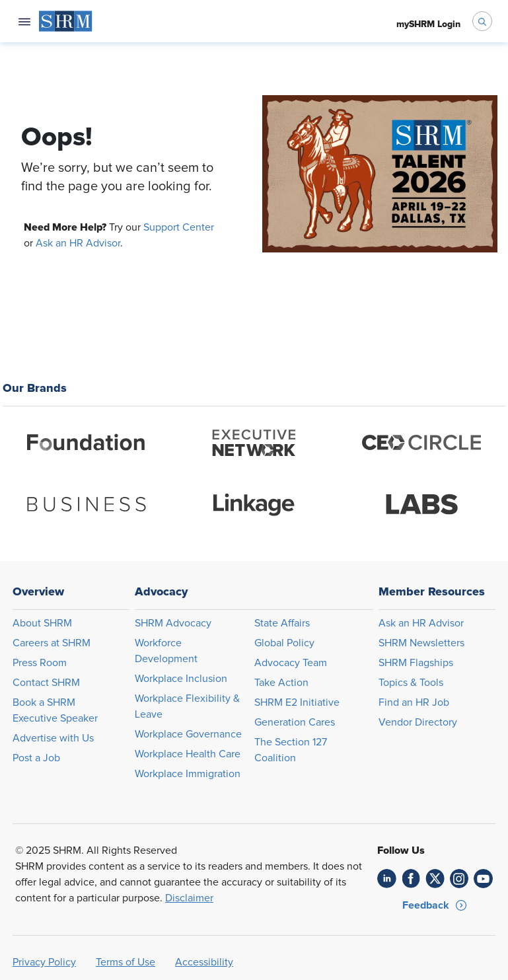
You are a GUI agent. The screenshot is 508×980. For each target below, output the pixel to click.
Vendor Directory (418, 722)
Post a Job (36, 758)
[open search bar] (482, 21)
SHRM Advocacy (173, 623)
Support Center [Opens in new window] (179, 227)
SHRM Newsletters (421, 643)
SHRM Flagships (416, 663)
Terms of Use (126, 962)
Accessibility (204, 962)
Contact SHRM (46, 683)
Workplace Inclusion (181, 679)
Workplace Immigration (188, 774)
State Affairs (282, 623)
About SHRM (42, 623)
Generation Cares (295, 722)
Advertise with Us (53, 738)
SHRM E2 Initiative (297, 702)
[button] (435, 905)
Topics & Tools (411, 683)
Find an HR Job (414, 702)
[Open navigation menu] (24, 21)
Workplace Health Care (188, 754)
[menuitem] (66, 21)
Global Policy (284, 643)
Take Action (281, 683)
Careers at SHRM (52, 643)
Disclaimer (189, 898)
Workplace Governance (188, 734)
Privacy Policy (44, 962)
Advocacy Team (291, 663)
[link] (387, 879)
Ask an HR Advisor (78, 243)
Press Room (40, 663)
